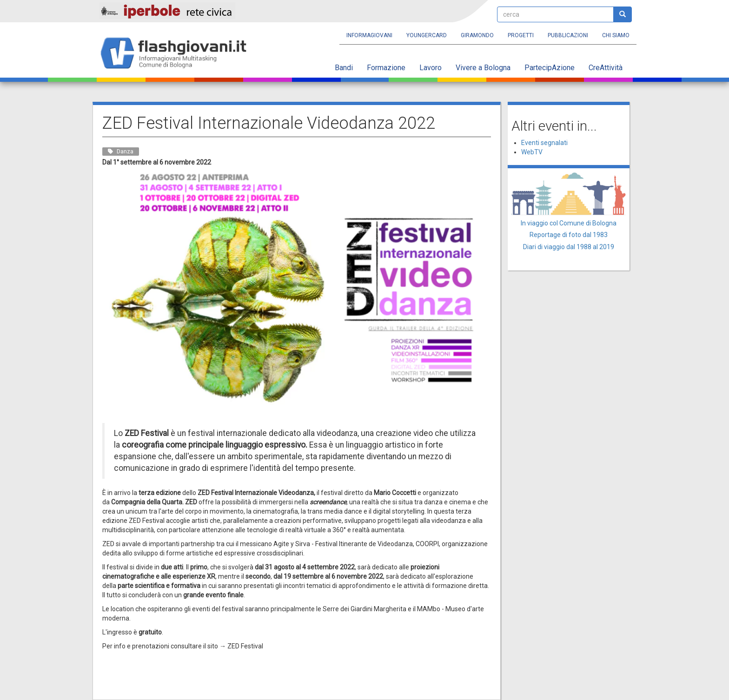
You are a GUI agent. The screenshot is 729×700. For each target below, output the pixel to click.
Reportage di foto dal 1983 (569, 235)
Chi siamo (616, 35)
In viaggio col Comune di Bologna (569, 223)
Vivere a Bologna (483, 68)
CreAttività (606, 68)
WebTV (532, 152)
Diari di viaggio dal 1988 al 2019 (569, 247)
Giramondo (477, 35)
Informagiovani (369, 35)
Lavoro (431, 68)
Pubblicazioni (568, 35)
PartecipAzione (550, 68)
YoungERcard (427, 35)
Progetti (521, 35)
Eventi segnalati (544, 143)
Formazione (386, 68)
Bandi (344, 68)
